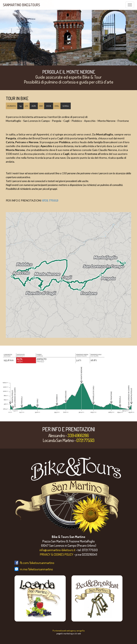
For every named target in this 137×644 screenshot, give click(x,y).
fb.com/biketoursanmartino (37, 563)
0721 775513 (50, 200)
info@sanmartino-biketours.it (57, 550)
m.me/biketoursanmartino (36, 569)
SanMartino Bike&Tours (21, 5)
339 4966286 (78, 435)
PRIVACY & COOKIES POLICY (57, 554)
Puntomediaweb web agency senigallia (69, 631)
